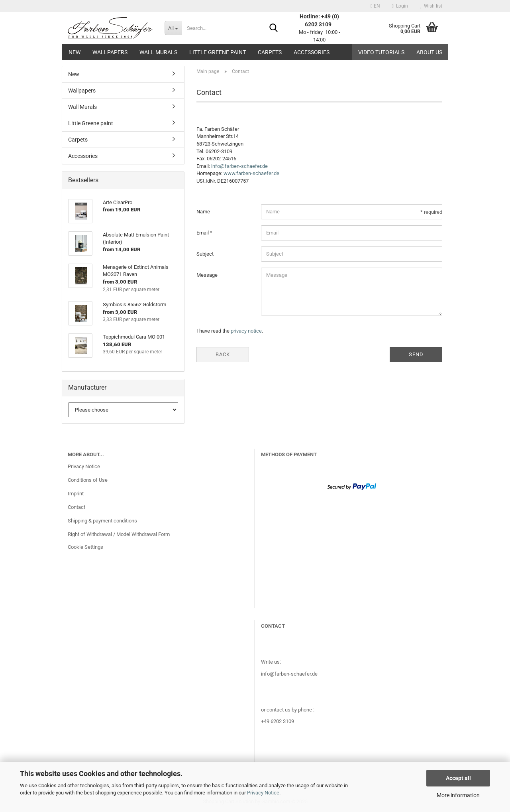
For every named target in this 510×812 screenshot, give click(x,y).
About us (429, 52)
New (75, 52)
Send (416, 354)
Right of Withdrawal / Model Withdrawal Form (119, 534)
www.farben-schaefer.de (251, 173)
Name (203, 212)
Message (207, 275)
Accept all (458, 778)
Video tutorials (381, 52)
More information (458, 795)
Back (223, 354)
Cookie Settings (85, 547)
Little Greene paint (218, 52)
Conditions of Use (88, 480)
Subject (205, 254)
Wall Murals (158, 52)
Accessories (312, 52)
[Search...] (173, 28)
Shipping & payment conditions (102, 521)
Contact (76, 507)
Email (203, 233)
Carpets (270, 52)
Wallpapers (110, 52)
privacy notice (246, 331)
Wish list (431, 6)
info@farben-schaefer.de (239, 166)
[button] (375, 6)
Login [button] (400, 6)
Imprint (76, 494)
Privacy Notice (263, 793)
